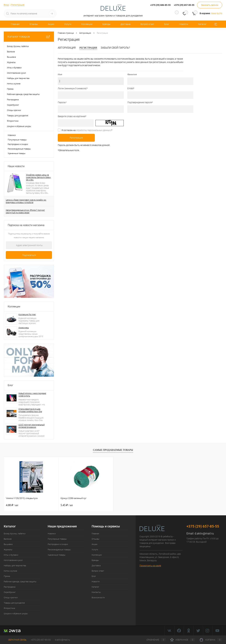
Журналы (8, 550)
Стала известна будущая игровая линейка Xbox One (30, 410)
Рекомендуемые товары (19, 149)
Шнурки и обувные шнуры (16, 614)
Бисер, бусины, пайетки (15, 534)
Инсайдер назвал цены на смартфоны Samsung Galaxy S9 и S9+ (38, 177)
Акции (51, 24)
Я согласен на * (87, 130)
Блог (167, 24)
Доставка (125, 24)
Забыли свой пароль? (115, 48)
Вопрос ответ (147, 24)
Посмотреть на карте (150, 566)
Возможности (98, 598)
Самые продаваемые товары (113, 450)
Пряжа (7, 576)
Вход (6, 5)
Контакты (96, 592)
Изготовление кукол (13, 560)
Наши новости (16, 166)
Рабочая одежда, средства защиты (20, 582)
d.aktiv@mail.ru (204, 533)
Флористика (9, 608)
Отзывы (34, 24)
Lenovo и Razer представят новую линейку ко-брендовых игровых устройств (26, 201)
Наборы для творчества (15, 566)
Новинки (12, 135)
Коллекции (87, 24)
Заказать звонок (210, 5)
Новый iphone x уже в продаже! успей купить (32, 395)
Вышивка (8, 544)
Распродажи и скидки (18, 144)
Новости (184, 24)
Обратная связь (15, 640)
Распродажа (10, 587)
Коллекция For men (27, 315)
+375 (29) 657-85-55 (41, 640)
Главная (15, 24)
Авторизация (67, 48)
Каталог (202, 24)
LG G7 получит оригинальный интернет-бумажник (32, 426)
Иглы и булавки (11, 555)
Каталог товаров (29, 37)
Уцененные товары (17, 153)
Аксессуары (24, 328)
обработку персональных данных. (94, 130)
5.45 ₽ (67, 505)
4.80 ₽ (12, 505)
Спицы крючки (11, 598)
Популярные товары (17, 140)
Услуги (68, 24)
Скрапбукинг (10, 592)
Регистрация (18, 5)
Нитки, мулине (10, 571)
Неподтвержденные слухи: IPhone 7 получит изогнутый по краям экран (25, 211)
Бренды (106, 24)
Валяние (8, 539)
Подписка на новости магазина (26, 225)
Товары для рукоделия (14, 603)
